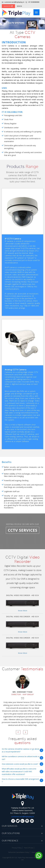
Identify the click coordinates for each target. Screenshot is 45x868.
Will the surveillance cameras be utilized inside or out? (21, 758)
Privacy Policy (17, 848)
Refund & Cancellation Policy (19, 852)
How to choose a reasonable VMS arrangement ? (20, 780)
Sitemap (34, 852)
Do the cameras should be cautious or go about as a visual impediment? (21, 750)
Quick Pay (8, 6)
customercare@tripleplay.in (13, 2)
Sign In (19, 6)
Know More (23, 611)
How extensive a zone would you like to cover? (20, 764)
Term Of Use (29, 848)
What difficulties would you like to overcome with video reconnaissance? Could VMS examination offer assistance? (19, 771)
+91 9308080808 (33, 2)
